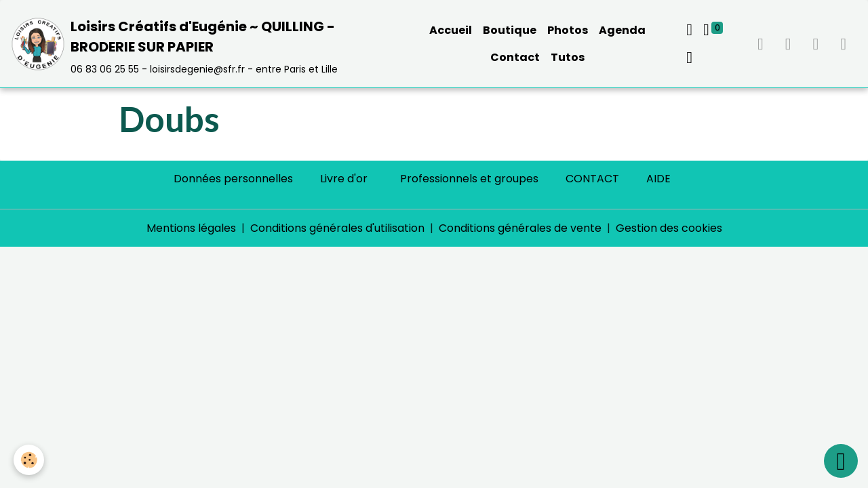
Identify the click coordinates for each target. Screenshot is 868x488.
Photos (568, 30)
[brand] (205, 44)
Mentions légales (191, 228)
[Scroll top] (841, 461)
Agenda (622, 30)
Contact (515, 57)
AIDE (658, 179)
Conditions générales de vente (520, 228)
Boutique (510, 30)
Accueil (451, 30)
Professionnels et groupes (469, 179)
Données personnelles (233, 179)
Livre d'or (344, 179)
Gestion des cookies (669, 228)
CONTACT (592, 179)
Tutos (568, 57)
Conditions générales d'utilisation (337, 228)
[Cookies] (29, 460)
